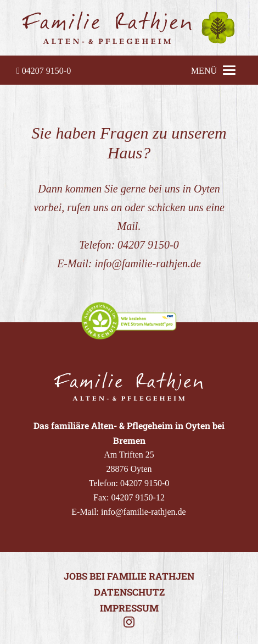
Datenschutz (129, 592)
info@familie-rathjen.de (147, 263)
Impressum (129, 608)
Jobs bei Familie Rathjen (129, 576)
